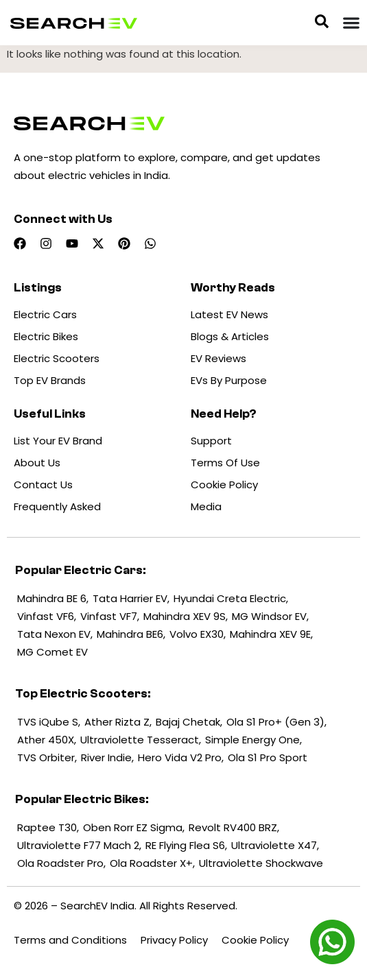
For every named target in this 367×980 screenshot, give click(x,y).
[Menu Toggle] (351, 23)
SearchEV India (97, 906)
